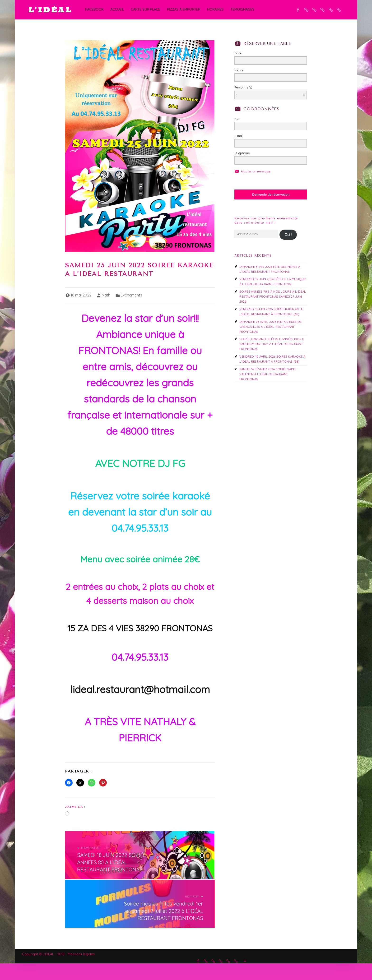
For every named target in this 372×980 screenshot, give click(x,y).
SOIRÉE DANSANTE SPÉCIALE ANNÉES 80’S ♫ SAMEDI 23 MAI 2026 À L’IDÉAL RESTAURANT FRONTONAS (272, 344)
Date (238, 53)
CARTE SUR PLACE (145, 9)
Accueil (117, 9)
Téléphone (242, 153)
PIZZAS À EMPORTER (184, 9)
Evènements (131, 295)
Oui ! (288, 235)
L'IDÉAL (50, 10)
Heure (239, 70)
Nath (106, 295)
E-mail (239, 136)
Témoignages (242, 9)
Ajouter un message (255, 171)
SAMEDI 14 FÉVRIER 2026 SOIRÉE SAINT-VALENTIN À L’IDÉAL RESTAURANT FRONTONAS (268, 374)
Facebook (94, 9)
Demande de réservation (271, 194)
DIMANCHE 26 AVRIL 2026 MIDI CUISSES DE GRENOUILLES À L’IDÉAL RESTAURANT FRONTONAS (270, 327)
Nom (238, 119)
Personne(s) (243, 87)
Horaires (215, 9)
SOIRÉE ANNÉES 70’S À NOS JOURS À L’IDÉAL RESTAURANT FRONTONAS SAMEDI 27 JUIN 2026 (273, 296)
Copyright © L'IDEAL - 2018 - (45, 954)
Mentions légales (81, 954)
